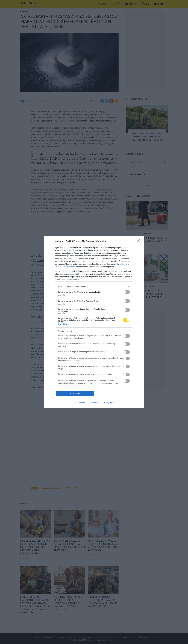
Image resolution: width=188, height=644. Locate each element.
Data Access (94, 403)
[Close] (139, 241)
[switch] (126, 292)
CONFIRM (75, 394)
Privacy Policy (109, 403)
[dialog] (94, 322)
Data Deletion (79, 403)
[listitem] (94, 286)
